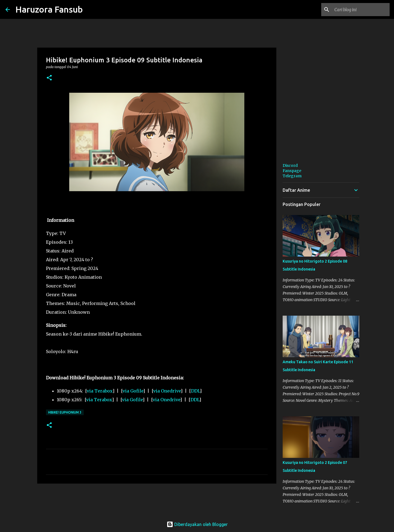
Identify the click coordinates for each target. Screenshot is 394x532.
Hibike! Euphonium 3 (65, 412)
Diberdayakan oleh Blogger (197, 524)
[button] (49, 78)
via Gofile (133, 391)
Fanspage (292, 171)
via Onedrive (167, 391)
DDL (195, 391)
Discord (290, 165)
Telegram (292, 176)
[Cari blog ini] (361, 10)
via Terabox (100, 391)
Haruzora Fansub (49, 9)
